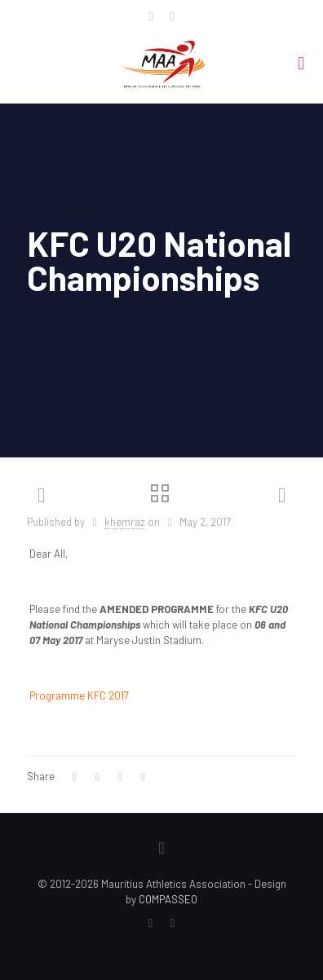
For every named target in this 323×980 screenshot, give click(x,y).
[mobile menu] (301, 62)
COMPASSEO (168, 899)
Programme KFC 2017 (79, 695)
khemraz (125, 522)
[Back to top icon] (161, 847)
